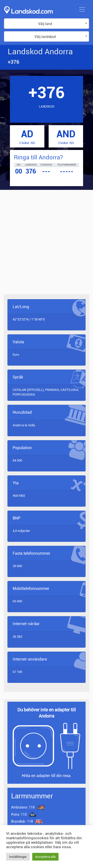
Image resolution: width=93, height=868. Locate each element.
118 (22, 821)
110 (19, 814)
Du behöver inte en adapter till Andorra (47, 713)
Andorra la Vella (24, 425)
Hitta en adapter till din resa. (47, 776)
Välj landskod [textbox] (45, 37)
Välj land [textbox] (45, 24)
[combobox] (46, 24)
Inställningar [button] (18, 857)
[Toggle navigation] (82, 9)
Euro (16, 355)
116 (23, 807)
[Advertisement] (46, 246)
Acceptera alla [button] (45, 857)
